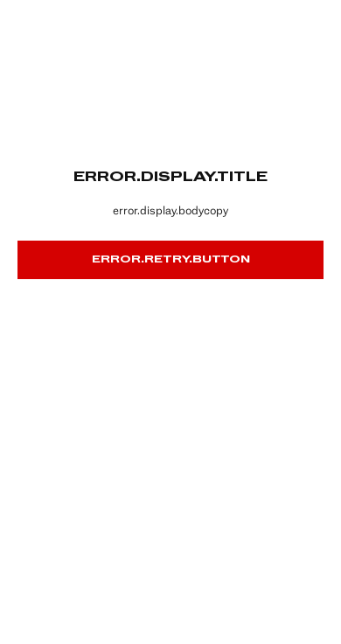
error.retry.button (171, 260)
